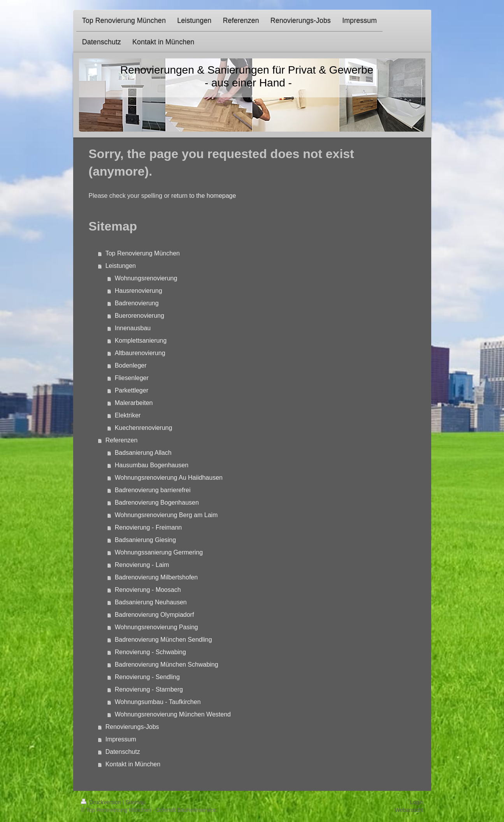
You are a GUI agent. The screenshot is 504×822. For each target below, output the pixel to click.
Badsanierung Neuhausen (151, 602)
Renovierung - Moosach (148, 590)
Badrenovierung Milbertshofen (156, 577)
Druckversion (102, 802)
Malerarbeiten (134, 403)
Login (416, 802)
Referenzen (122, 440)
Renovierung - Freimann (148, 527)
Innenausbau (133, 328)
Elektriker (128, 415)
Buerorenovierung (140, 316)
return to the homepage (204, 196)
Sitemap (136, 802)
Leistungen (121, 266)
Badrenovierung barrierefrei (153, 490)
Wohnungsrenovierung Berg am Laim (166, 515)
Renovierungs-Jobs (132, 727)
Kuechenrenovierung (144, 428)
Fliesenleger (132, 378)
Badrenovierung (137, 303)
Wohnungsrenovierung (146, 278)
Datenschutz (123, 752)
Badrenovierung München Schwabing (167, 664)
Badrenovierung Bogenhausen (157, 503)
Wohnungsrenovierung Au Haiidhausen (169, 478)
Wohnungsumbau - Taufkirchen (158, 702)
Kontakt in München (133, 764)
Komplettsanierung (141, 341)
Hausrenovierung (139, 291)
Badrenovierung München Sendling (163, 640)
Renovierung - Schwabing (150, 652)
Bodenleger (131, 365)
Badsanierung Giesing (145, 540)
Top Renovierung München (143, 253)
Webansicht (409, 810)
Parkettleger (132, 390)
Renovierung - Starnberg (149, 689)
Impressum (121, 739)
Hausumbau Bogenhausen (152, 465)
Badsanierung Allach (143, 453)
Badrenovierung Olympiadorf (155, 615)
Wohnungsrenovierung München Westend (173, 714)
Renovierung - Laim (142, 565)
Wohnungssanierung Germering (159, 552)
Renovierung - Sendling (147, 677)
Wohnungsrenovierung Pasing (156, 627)
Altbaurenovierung (140, 353)
